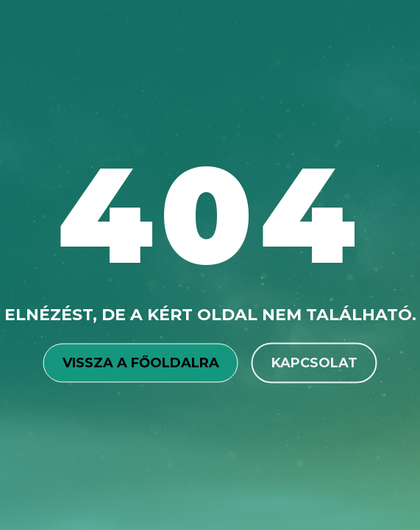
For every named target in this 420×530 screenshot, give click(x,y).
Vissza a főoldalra (141, 362)
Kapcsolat (314, 362)
